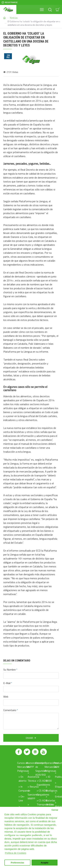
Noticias (14, 18)
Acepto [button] (45, 863)
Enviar (29, 738)
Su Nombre (10, 670)
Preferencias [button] (17, 863)
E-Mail (7, 683)
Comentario (10, 710)
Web (6, 697)
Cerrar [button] (55, 810)
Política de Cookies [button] (16, 853)
